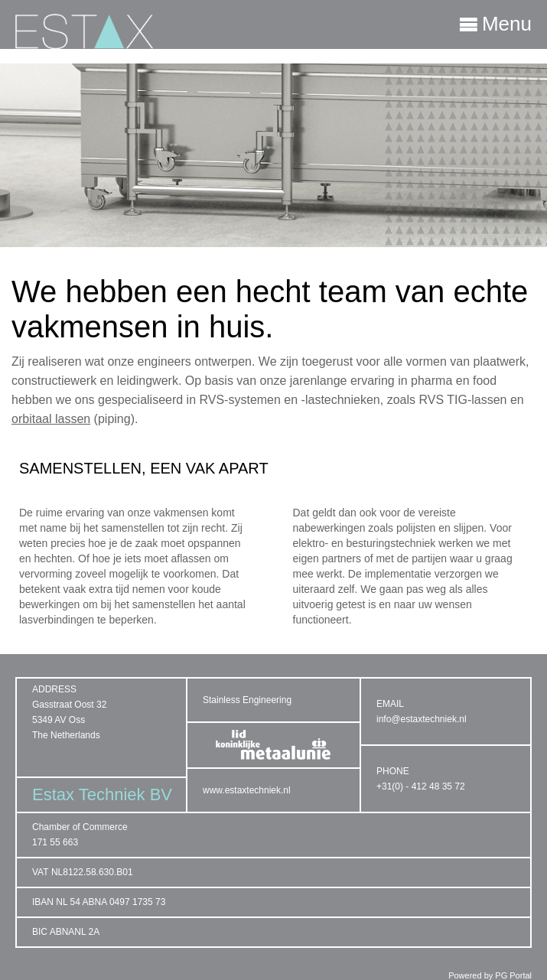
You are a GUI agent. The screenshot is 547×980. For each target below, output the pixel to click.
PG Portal (513, 975)
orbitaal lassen (51, 419)
